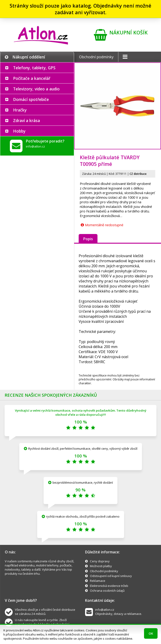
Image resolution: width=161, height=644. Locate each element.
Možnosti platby (101, 566)
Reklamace (98, 581)
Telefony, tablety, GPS (34, 68)
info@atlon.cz (35, 146)
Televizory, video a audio (36, 89)
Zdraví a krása (26, 120)
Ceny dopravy (100, 561)
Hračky (20, 110)
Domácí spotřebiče (31, 99)
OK (151, 633)
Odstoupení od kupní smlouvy (111, 576)
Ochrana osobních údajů (107, 591)
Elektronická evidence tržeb (109, 586)
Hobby (19, 131)
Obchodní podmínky (96, 57)
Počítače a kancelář (32, 78)
